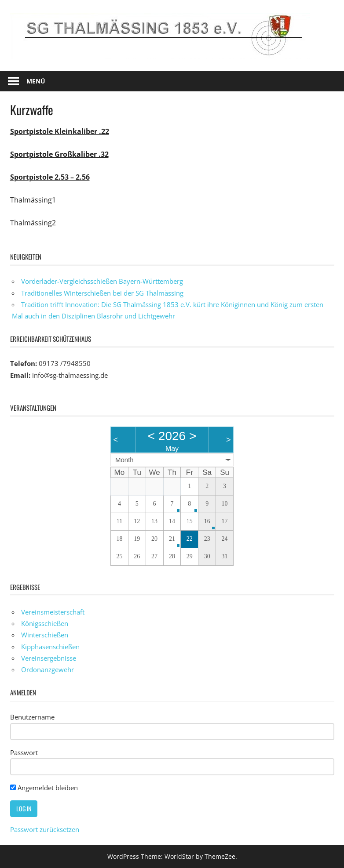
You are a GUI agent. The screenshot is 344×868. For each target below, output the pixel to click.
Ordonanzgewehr (48, 669)
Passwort (24, 752)
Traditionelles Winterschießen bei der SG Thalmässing (102, 293)
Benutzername (32, 717)
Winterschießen (45, 635)
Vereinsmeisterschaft (53, 612)
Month (124, 460)
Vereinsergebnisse (49, 658)
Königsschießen (45, 623)
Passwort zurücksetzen (45, 829)
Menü (36, 81)
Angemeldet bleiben (44, 788)
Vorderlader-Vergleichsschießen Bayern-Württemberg (102, 281)
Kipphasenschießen (50, 647)
